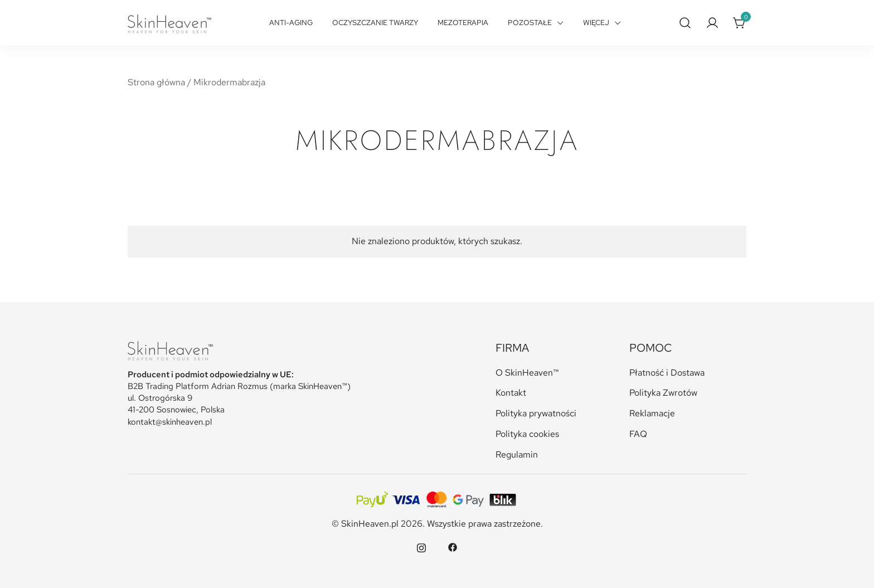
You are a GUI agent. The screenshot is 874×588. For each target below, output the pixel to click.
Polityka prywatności (536, 413)
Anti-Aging (291, 23)
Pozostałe (530, 23)
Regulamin (517, 455)
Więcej (596, 23)
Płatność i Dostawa (667, 373)
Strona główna (156, 82)
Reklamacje (652, 413)
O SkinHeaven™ (527, 373)
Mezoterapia (463, 23)
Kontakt (511, 393)
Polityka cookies (527, 434)
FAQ (638, 434)
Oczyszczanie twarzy (375, 23)
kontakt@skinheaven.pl (170, 422)
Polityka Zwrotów (663, 393)
